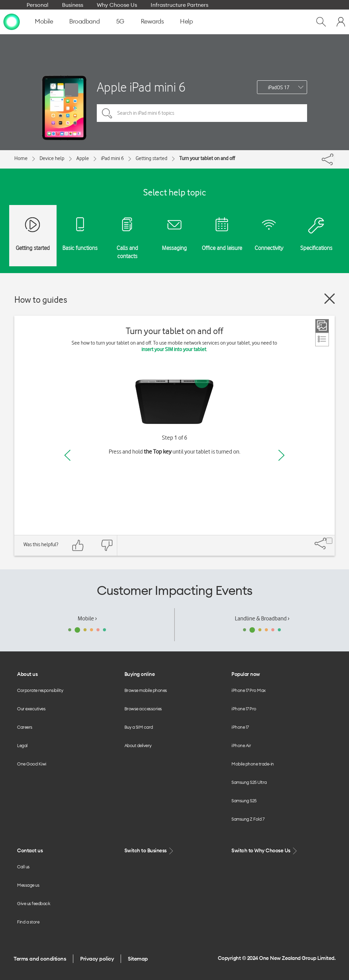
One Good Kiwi (32, 764)
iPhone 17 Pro (244, 709)
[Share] (334, 158)
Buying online (140, 674)
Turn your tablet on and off (207, 158)
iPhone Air (241, 745)
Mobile (44, 21)
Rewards (152, 21)
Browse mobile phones (146, 690)
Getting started (151, 158)
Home (21, 158)
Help (186, 21)
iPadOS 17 (279, 88)
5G (120, 21)
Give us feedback (34, 903)
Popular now (246, 674)
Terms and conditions (40, 959)
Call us (23, 867)
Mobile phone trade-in (253, 764)
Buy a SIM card (139, 727)
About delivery (138, 745)
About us (27, 674)
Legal (22, 745)
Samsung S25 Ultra (249, 782)
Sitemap (138, 959)
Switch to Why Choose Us (265, 851)
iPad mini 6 (112, 158)
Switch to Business (150, 851)
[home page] (12, 21)
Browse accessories (143, 709)
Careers (25, 727)
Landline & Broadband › (262, 618)
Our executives (31, 709)
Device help (52, 158)
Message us (28, 885)
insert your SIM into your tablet (174, 349)
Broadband (85, 21)
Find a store (28, 922)
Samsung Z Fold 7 (248, 819)
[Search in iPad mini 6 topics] (202, 113)
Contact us (30, 850)
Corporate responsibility (40, 690)
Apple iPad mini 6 (141, 87)
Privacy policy (97, 959)
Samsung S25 (244, 801)
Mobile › (87, 618)
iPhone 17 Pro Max (249, 690)
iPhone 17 (240, 727)
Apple (83, 158)
